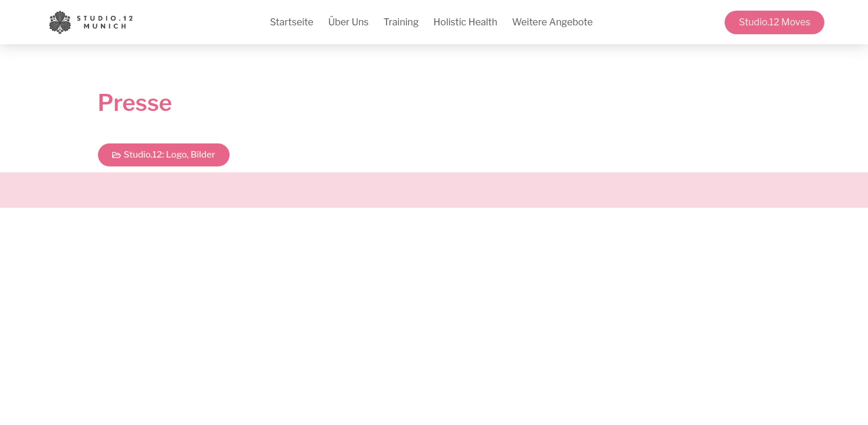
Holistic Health (466, 22)
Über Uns (348, 22)
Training (401, 22)
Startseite (291, 22)
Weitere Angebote (553, 22)
